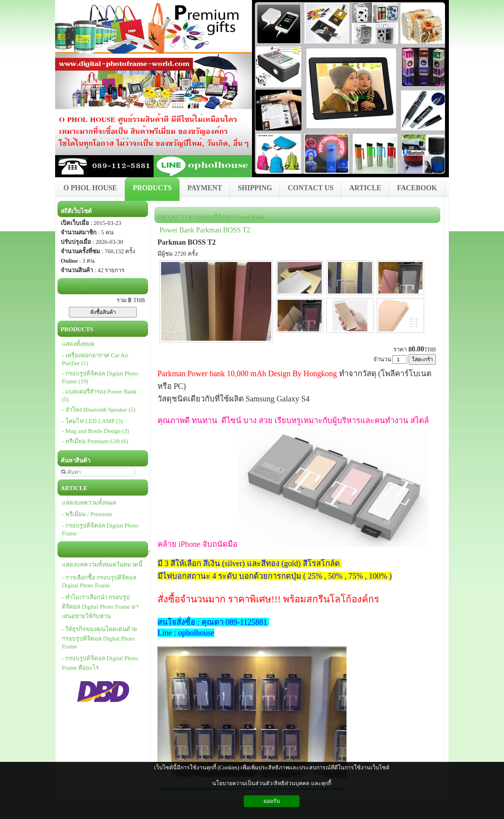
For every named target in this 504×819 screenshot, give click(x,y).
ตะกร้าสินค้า (76, 288)
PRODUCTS (173, 217)
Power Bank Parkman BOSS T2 (205, 230)
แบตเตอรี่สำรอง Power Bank (229, 217)
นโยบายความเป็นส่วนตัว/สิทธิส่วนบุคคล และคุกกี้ (271, 783)
